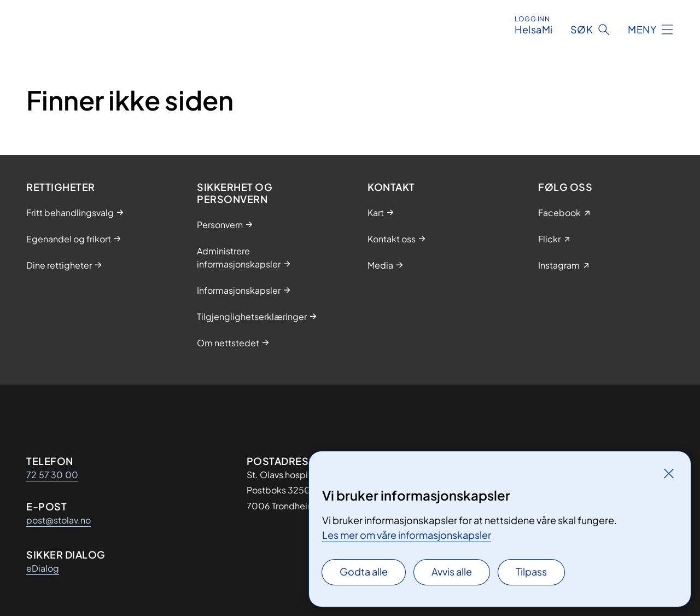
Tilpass (531, 571)
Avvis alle (452, 571)
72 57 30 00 (52, 475)
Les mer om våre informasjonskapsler (407, 535)
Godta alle (364, 571)
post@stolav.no (59, 520)
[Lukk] (669, 473)
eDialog (43, 568)
